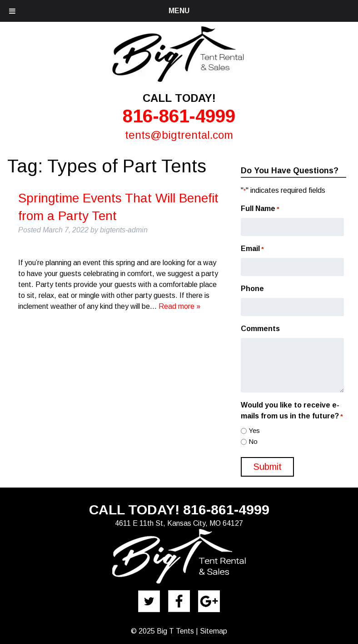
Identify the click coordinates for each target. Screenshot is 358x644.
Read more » (179, 306)
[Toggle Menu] (12, 11)
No (253, 441)
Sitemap (214, 631)
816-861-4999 (179, 116)
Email (252, 249)
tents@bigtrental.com (179, 135)
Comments (260, 329)
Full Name (260, 209)
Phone (252, 289)
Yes (254, 430)
